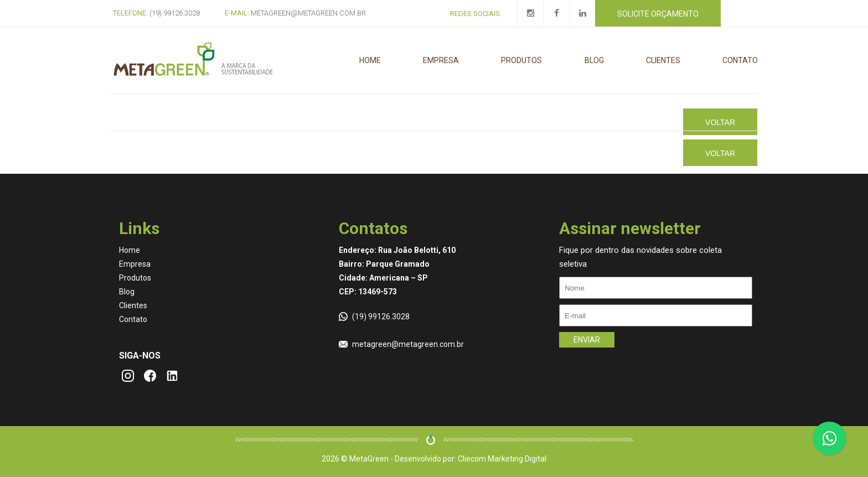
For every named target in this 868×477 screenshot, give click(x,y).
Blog (594, 60)
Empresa (441, 60)
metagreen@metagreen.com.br (408, 344)
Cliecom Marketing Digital (502, 459)
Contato (740, 60)
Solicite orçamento (658, 14)
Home (370, 60)
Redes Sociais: (476, 14)
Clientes (663, 60)
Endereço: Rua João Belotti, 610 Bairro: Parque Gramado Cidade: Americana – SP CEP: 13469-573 (397, 271)
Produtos (521, 60)
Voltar (720, 122)
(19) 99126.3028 (381, 317)
